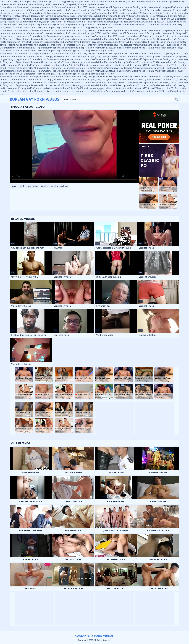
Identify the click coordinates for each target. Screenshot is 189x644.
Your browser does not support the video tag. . (74, 146)
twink (22, 186)
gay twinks (33, 186)
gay (14, 186)
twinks (44, 186)
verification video (59, 186)
